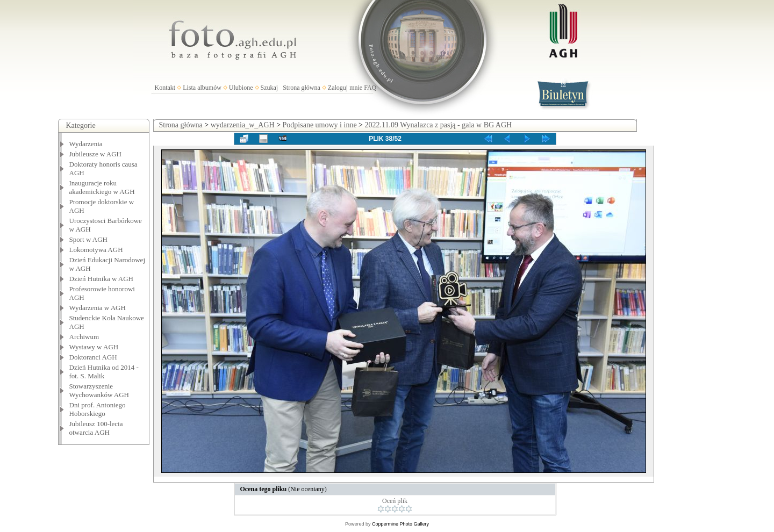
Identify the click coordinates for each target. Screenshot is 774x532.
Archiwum (84, 337)
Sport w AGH (89, 239)
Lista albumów (202, 88)
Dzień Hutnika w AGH (102, 279)
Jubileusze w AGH (96, 154)
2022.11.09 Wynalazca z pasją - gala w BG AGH (439, 125)
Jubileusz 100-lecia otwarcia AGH (96, 428)
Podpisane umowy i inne (320, 125)
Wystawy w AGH (94, 347)
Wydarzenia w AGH (98, 308)
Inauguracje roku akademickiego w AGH (102, 187)
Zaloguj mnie (345, 88)
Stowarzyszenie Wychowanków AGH (99, 390)
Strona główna (302, 88)
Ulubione (241, 88)
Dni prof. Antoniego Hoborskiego (98, 409)
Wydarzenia (86, 144)
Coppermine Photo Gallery (400, 524)
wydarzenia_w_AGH (243, 125)
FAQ (370, 88)
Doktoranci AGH (93, 357)
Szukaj (270, 88)
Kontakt (165, 88)
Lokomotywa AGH (96, 250)
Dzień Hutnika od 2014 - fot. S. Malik (104, 372)
